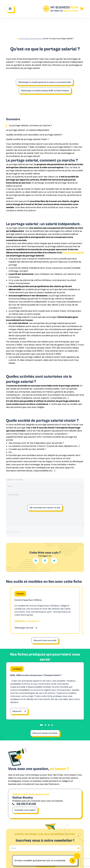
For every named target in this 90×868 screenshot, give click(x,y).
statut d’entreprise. (73, 253)
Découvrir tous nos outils (45, 640)
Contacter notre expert (25, 810)
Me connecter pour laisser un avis (45, 508)
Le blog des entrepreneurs (31, 39)
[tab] (41, 725)
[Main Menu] (10, 9)
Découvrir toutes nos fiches (45, 733)
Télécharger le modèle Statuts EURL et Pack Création (45, 91)
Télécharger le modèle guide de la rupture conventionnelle (45, 82)
